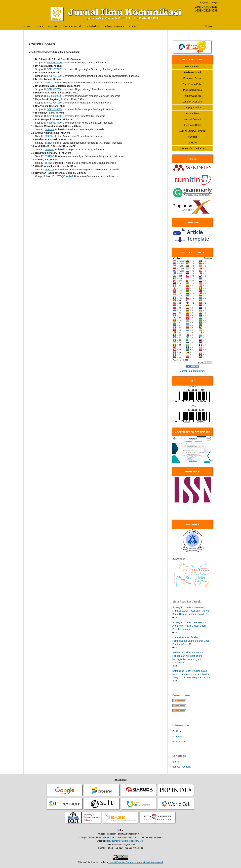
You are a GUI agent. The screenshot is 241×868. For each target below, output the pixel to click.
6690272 (49, 170)
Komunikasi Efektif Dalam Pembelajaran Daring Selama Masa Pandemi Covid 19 (191, 641)
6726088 (49, 143)
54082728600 (54, 63)
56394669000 (54, 96)
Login (215, 2)
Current (39, 26)
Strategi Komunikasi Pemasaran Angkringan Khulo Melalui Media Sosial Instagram (189, 626)
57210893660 (54, 116)
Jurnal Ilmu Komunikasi (193, 371)
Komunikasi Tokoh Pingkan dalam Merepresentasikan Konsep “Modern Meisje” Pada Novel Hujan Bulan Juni (192, 674)
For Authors (178, 736)
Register (204, 2)
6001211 (49, 83)
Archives (53, 26)
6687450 (49, 149)
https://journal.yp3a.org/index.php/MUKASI (125, 841)
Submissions (93, 26)
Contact (133, 26)
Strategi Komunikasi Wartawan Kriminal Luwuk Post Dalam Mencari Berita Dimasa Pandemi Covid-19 (191, 611)
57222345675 (54, 109)
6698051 (49, 136)
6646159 (49, 163)
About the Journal (72, 26)
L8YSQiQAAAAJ (64, 176)
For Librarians (179, 742)
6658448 (49, 129)
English (176, 762)
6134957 (49, 156)
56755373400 (54, 123)
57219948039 (54, 103)
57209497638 (54, 89)
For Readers (178, 731)
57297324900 (54, 76)
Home (27, 26)
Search (210, 26)
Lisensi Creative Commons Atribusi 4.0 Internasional (136, 862)
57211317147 (54, 69)
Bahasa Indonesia (182, 767)
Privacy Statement (114, 26)
